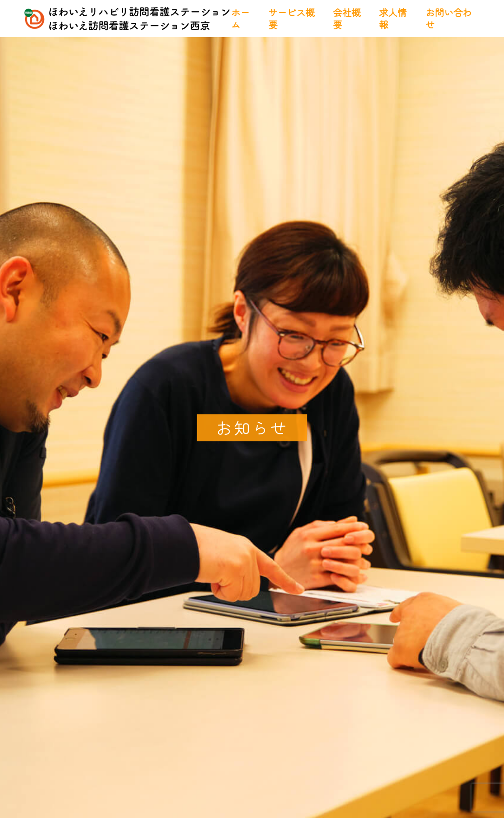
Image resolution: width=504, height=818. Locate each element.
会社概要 (347, 18)
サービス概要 (292, 18)
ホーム (240, 18)
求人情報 (393, 18)
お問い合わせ (449, 18)
